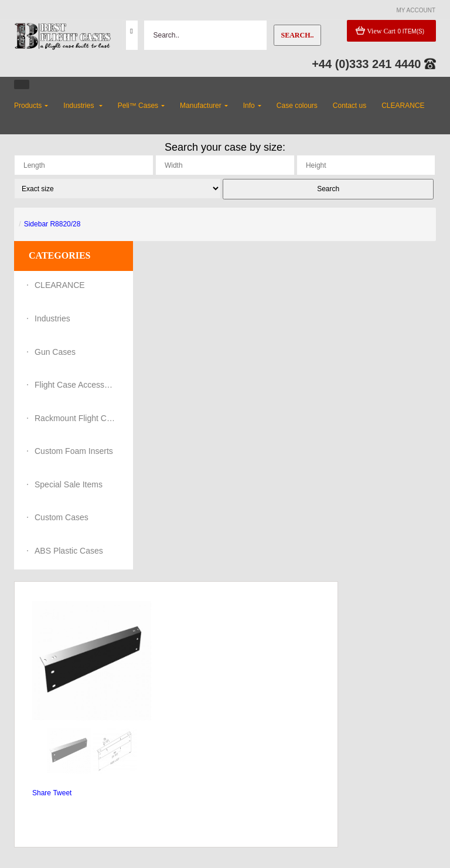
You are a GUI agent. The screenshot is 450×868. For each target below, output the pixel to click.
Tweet (62, 793)
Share (42, 793)
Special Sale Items (69, 484)
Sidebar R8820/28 (52, 224)
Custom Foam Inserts (74, 451)
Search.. (297, 35)
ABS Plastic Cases (69, 551)
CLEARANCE (60, 285)
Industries (52, 318)
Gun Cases (55, 352)
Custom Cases (62, 517)
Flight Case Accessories (76, 385)
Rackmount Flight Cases (76, 418)
